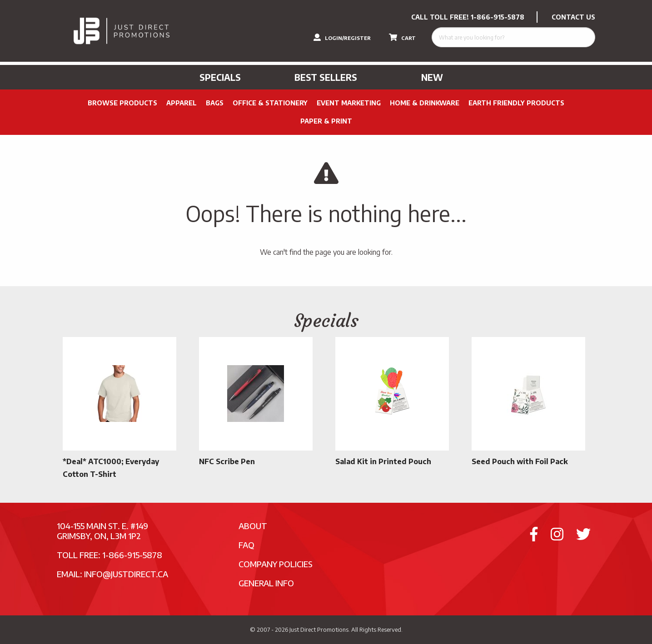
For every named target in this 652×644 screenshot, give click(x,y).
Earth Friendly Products (516, 103)
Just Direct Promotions (319, 629)
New (432, 77)
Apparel (182, 103)
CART (402, 37)
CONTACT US (573, 17)
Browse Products (122, 103)
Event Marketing (349, 103)
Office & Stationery (270, 103)
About (253, 526)
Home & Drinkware (425, 103)
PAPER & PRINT (326, 121)
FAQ (246, 545)
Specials (220, 77)
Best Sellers (326, 77)
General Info (266, 583)
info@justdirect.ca (126, 574)
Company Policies (276, 564)
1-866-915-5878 (498, 17)
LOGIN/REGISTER (342, 37)
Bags (215, 103)
